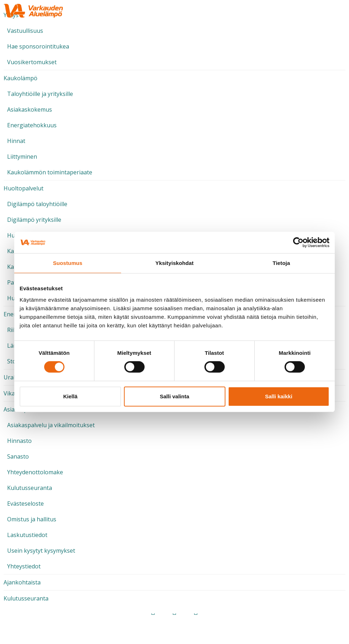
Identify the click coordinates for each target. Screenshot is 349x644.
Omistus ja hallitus (32, 519)
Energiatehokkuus (32, 125)
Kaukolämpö (20, 78)
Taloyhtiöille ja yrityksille (40, 94)
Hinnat (16, 141)
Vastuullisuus (25, 31)
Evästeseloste (25, 504)
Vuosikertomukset (32, 62)
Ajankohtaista (22, 582)
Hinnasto (19, 441)
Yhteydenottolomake (35, 472)
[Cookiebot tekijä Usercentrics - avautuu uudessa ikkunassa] (298, 242)
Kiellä (70, 396)
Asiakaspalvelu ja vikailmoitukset (51, 425)
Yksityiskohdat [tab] (174, 263)
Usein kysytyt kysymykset (41, 551)
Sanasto (18, 456)
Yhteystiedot (24, 566)
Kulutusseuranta (30, 488)
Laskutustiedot (27, 535)
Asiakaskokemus (30, 109)
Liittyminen (22, 157)
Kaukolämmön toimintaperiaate (50, 172)
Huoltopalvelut (24, 188)
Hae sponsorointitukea (38, 46)
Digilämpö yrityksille (34, 220)
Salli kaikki (279, 396)
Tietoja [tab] (282, 263)
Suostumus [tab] (68, 263)
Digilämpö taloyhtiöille (37, 204)
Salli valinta (175, 396)
